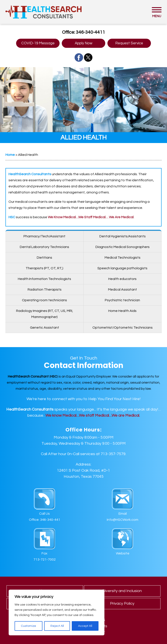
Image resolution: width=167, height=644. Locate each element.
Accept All (85, 626)
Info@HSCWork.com (123, 520)
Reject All (57, 626)
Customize (28, 626)
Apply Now (84, 43)
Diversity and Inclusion (122, 591)
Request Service (129, 43)
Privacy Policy (122, 603)
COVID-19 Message (38, 43)
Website (123, 553)
